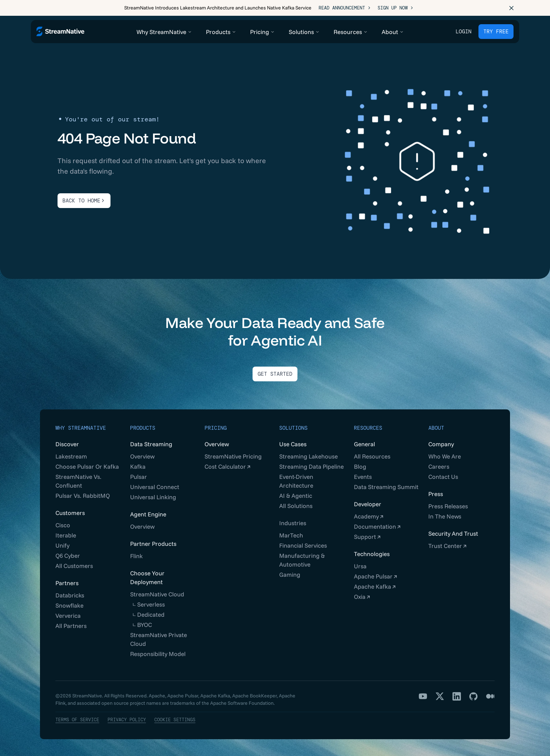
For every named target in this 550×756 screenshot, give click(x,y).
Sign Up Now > (395, 8)
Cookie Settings (175, 720)
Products (143, 428)
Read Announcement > (344, 8)
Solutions (293, 428)
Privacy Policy (127, 720)
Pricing (216, 428)
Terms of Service (77, 720)
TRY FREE (496, 32)
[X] (440, 696)
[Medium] (490, 696)
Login (464, 32)
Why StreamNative (81, 428)
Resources (368, 428)
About (436, 428)
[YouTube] (423, 696)
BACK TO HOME (84, 201)
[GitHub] (474, 696)
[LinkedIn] (457, 696)
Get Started (275, 374)
